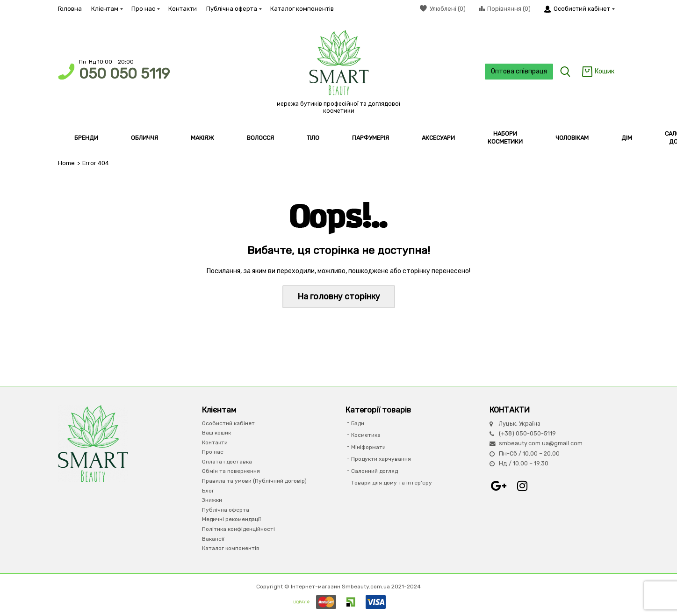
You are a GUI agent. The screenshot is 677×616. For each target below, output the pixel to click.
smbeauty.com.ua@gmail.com (541, 443)
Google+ (499, 486)
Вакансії (213, 539)
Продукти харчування (381, 459)
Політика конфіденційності (238, 529)
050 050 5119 (124, 74)
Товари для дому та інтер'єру (392, 483)
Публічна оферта (234, 9)
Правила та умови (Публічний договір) (254, 481)
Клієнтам (107, 9)
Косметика (366, 435)
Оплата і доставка (227, 462)
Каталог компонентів (302, 9)
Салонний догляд (375, 471)
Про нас (145, 9)
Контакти (183, 9)
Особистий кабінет (228, 423)
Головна (70, 9)
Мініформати (368, 447)
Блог (208, 491)
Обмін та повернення (231, 471)
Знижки (212, 500)
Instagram (522, 486)
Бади (358, 423)
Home (66, 163)
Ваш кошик (216, 433)
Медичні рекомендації (231, 519)
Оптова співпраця (519, 71)
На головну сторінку (339, 297)
